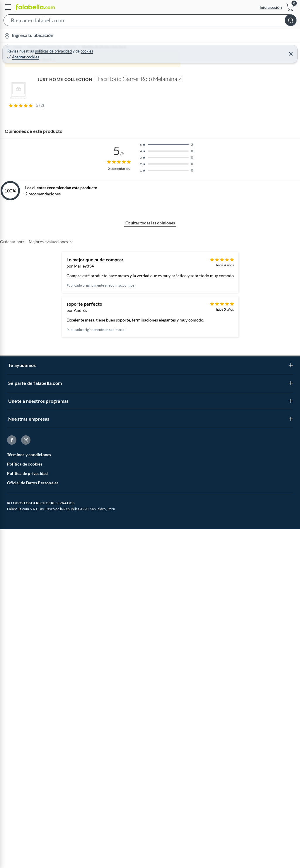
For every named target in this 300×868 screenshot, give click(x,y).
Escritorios (164, 49)
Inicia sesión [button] (271, 7)
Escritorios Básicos (197, 49)
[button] (150, 21)
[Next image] (290, 192)
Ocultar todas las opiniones (150, 671)
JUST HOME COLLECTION (27, 524)
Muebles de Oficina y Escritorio (120, 49)
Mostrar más (150, 473)
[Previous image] (43, 192)
